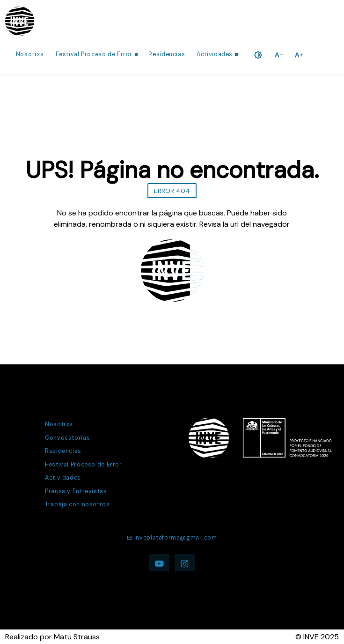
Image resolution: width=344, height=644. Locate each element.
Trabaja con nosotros (77, 504)
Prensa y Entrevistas (76, 491)
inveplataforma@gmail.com (172, 538)
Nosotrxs (30, 54)
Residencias (167, 54)
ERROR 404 (172, 191)
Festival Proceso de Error (94, 54)
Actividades (215, 54)
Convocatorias (67, 438)
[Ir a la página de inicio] (20, 21)
